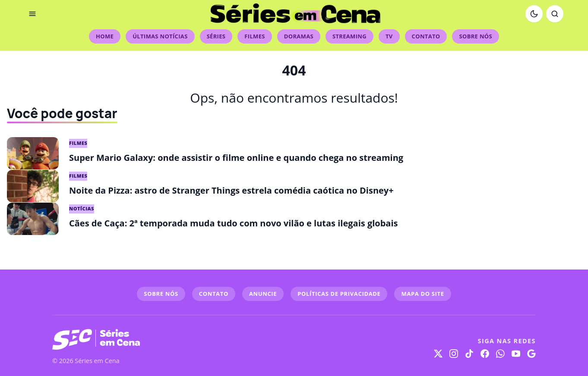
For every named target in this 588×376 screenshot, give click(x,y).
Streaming (349, 36)
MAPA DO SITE (422, 294)
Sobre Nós (475, 36)
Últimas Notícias (160, 36)
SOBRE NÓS (161, 294)
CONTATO (214, 294)
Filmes (254, 36)
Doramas (299, 36)
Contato (426, 36)
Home (105, 36)
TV (389, 36)
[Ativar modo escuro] (534, 14)
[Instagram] (454, 354)
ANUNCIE (263, 294)
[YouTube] (516, 354)
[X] (438, 354)
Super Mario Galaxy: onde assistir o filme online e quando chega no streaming (236, 158)
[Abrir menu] (32, 14)
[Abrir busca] (555, 14)
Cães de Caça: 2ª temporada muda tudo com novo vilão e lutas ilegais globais (233, 223)
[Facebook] (485, 354)
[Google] (531, 354)
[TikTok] (469, 354)
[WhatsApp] (500, 354)
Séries (216, 36)
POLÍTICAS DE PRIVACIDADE (339, 294)
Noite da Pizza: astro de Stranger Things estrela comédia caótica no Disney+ (231, 190)
